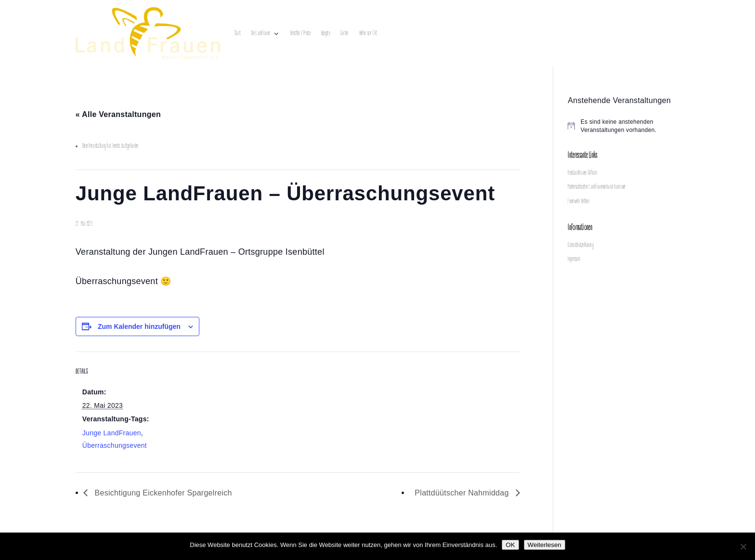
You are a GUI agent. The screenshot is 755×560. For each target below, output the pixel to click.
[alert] (624, 126)
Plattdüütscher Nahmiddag (463, 493)
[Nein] (743, 547)
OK (510, 545)
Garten (345, 33)
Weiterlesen (545, 545)
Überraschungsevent (115, 445)
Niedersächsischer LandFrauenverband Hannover (597, 187)
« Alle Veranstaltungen (118, 114)
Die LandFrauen (261, 33)
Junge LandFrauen (112, 433)
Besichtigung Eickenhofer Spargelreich (162, 493)
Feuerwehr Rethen (578, 202)
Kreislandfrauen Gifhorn (582, 173)
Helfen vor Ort (368, 33)
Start (238, 33)
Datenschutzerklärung (581, 245)
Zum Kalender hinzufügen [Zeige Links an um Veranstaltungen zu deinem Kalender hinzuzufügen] (139, 326)
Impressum (574, 259)
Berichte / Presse (300, 33)
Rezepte (325, 33)
